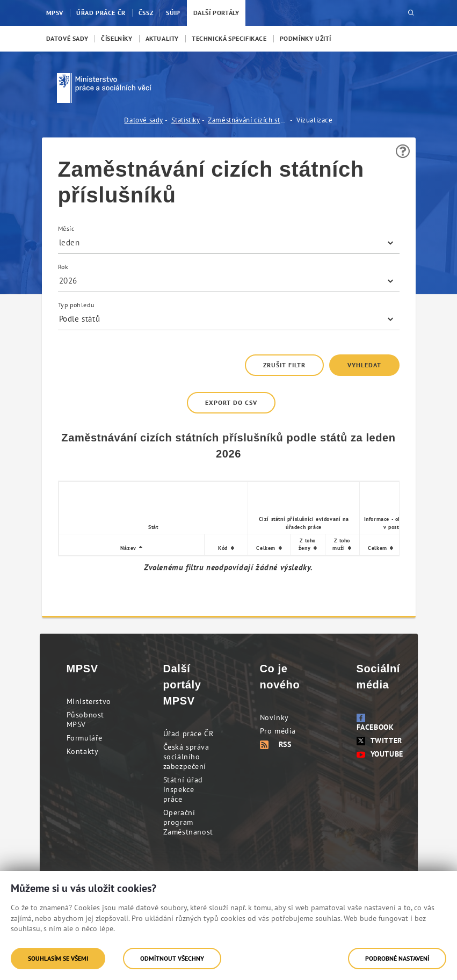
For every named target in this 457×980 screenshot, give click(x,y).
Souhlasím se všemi (58, 958)
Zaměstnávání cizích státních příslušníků (248, 120)
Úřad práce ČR (188, 734)
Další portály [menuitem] (216, 13)
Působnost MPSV (85, 720)
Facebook (375, 723)
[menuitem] (67, 39)
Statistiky (186, 120)
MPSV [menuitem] (55, 13)
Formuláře (85, 738)
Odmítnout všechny (172, 958)
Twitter (379, 741)
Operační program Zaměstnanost (188, 822)
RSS (276, 744)
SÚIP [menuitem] (173, 13)
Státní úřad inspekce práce (183, 789)
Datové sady (144, 120)
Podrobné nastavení (397, 958)
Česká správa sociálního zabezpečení (186, 757)
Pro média (278, 731)
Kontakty (83, 751)
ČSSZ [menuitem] (146, 13)
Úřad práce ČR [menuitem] (101, 13)
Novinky (274, 717)
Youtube (380, 754)
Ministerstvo (89, 701)
